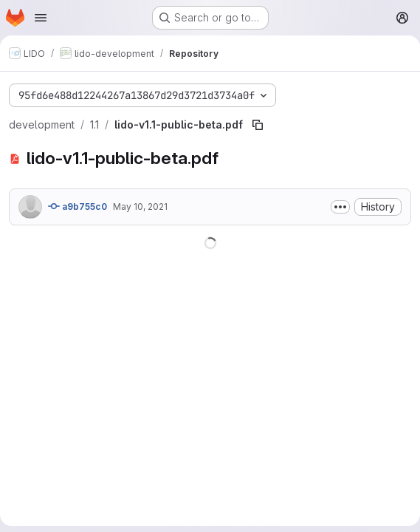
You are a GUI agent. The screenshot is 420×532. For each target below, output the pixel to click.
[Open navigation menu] (41, 18)
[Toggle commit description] (340, 207)
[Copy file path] (258, 125)
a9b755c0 (78, 206)
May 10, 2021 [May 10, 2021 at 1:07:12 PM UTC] (140, 207)
